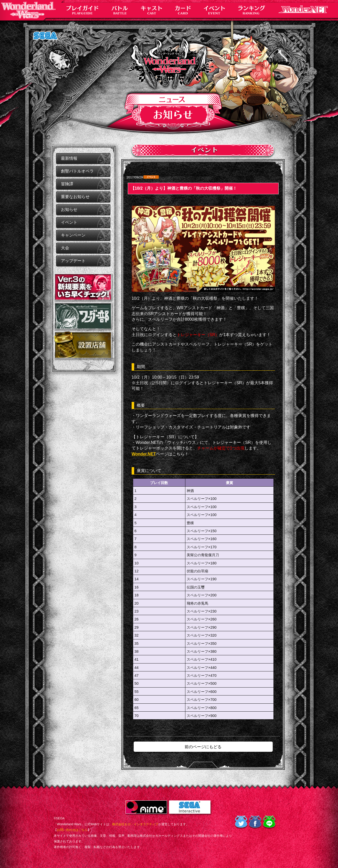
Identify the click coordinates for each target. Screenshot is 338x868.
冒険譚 (67, 184)
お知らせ (69, 210)
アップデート (73, 261)
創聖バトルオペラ (77, 171)
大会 (65, 248)
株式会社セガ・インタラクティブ (135, 824)
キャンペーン (73, 235)
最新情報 (69, 158)
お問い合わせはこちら (72, 830)
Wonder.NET (144, 454)
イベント (69, 222)
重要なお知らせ (75, 197)
